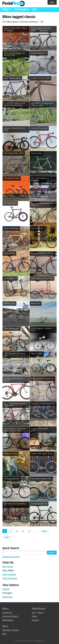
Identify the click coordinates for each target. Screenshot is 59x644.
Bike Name (8, 567)
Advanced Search (11, 557)
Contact (35, 620)
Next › (45, 531)
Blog (4, 634)
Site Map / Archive (10, 630)
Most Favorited (10, 578)
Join (34, 9)
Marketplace (22, 9)
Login (52, 2)
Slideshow (7, 597)
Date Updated (9, 574)
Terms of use (40, 641)
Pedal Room (14, 4)
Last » (7, 537)
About (35, 616)
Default (6, 589)
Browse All (7, 612)
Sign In (41, 612)
